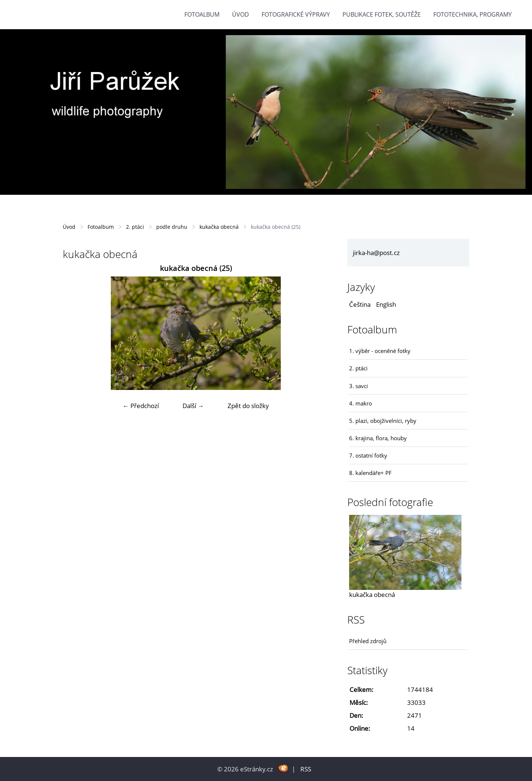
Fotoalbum (202, 14)
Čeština (360, 304)
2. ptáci (135, 227)
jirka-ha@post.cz (376, 253)
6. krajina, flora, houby (378, 438)
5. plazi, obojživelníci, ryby (383, 421)
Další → (193, 406)
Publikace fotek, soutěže (382, 14)
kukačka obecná (219, 227)
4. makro (361, 403)
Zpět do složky (248, 406)
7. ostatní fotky (368, 455)
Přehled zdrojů (368, 641)
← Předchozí (141, 406)
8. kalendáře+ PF (370, 473)
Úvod (241, 14)
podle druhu (172, 227)
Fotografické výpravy (296, 14)
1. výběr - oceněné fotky (380, 351)
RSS (306, 769)
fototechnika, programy (473, 14)
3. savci (359, 386)
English (386, 304)
